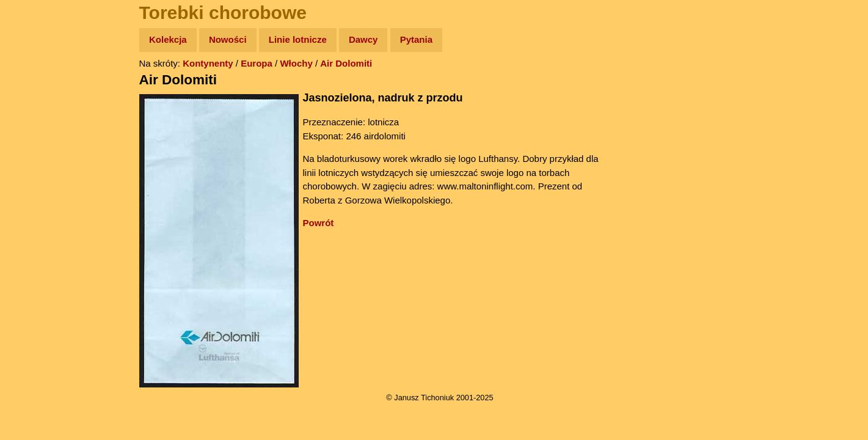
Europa (257, 63)
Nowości (228, 39)
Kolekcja (168, 39)
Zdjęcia (36, 111)
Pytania (416, 39)
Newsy (35, 134)
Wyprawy (41, 87)
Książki (36, 158)
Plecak (35, 205)
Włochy (296, 63)
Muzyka (37, 181)
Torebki (37, 252)
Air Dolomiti (346, 63)
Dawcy (363, 39)
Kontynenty (208, 63)
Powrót (319, 223)
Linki (31, 228)
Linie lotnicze (298, 39)
